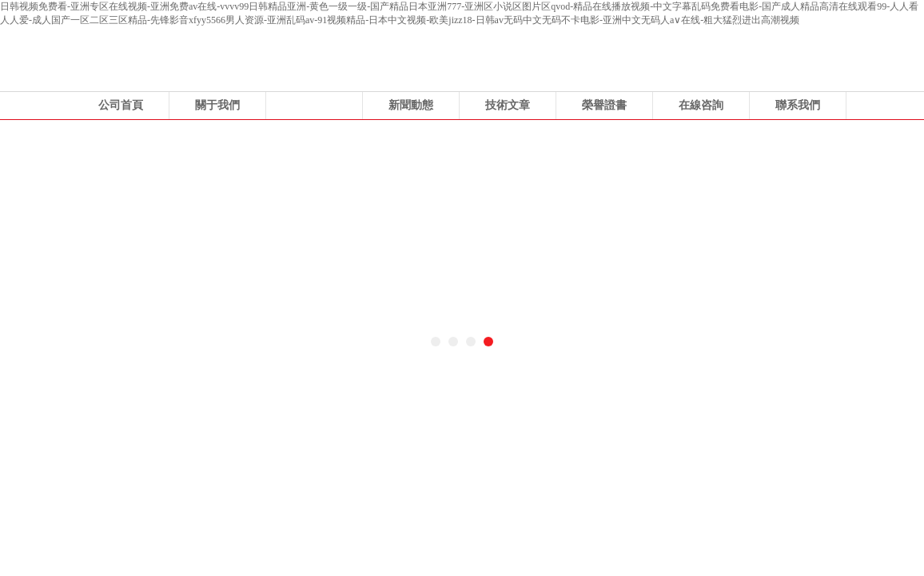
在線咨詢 (701, 105)
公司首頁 (121, 105)
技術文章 (508, 105)
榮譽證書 (604, 105)
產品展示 (314, 105)
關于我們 (217, 105)
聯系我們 (798, 105)
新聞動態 (411, 105)
